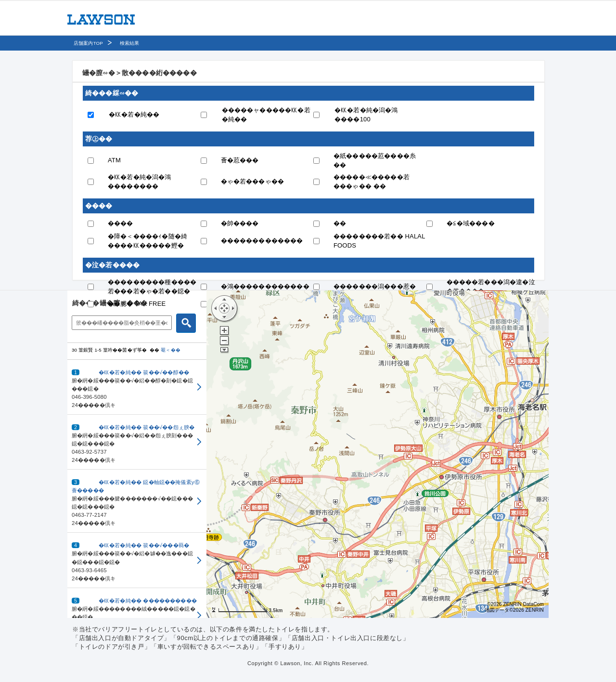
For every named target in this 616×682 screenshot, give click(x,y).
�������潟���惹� (375, 286)
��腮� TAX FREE (137, 304)
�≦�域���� (471, 223)
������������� (262, 241)
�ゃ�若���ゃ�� (253, 181)
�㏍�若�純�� (134, 114)
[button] (137, 387)
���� (121, 223)
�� (340, 223)
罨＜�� (171, 350)
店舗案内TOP (88, 43)
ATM (114, 160)
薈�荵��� (240, 160)
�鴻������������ (265, 286)
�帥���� (240, 223)
